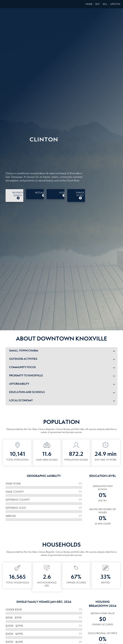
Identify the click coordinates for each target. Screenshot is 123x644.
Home (89, 4)
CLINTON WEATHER (44, 156)
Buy (98, 4)
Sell (105, 4)
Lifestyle (115, 4)
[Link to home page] (4, 4)
